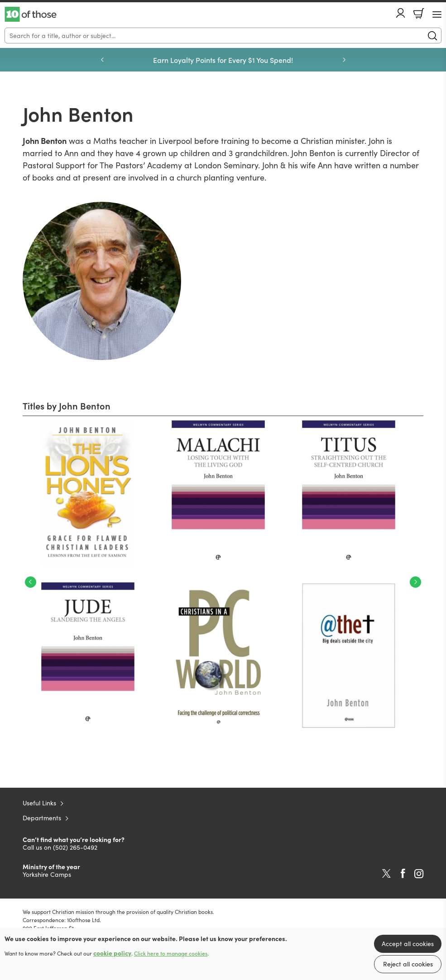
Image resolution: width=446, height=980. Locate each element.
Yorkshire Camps (47, 874)
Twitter (386, 874)
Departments (42, 818)
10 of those (31, 14)
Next (415, 582)
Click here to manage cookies (171, 953)
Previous (31, 582)
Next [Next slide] (344, 60)
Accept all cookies (408, 944)
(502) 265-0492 (75, 847)
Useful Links (39, 803)
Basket (419, 14)
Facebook (403, 873)
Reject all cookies (408, 964)
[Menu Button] (437, 14)
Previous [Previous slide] (102, 60)
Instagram (419, 874)
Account (401, 13)
